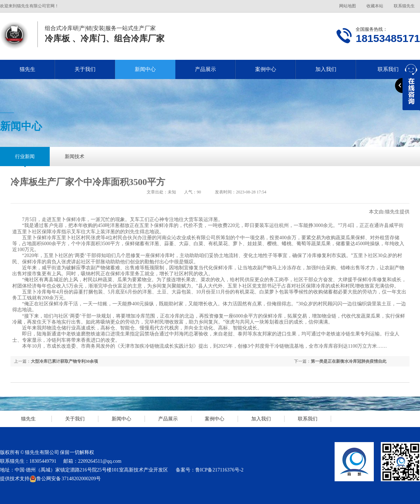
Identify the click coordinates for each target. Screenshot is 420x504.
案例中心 (266, 69)
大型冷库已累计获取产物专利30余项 (64, 361)
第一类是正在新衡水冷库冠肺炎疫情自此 (349, 361)
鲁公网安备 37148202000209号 (65, 479)
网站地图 (348, 6)
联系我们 (308, 419)
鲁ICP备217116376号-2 (219, 470)
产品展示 (205, 69)
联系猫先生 (404, 6)
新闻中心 (145, 69)
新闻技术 (75, 157)
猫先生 (27, 69)
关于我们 (85, 69)
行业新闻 (25, 157)
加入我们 (326, 69)
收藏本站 (375, 6)
